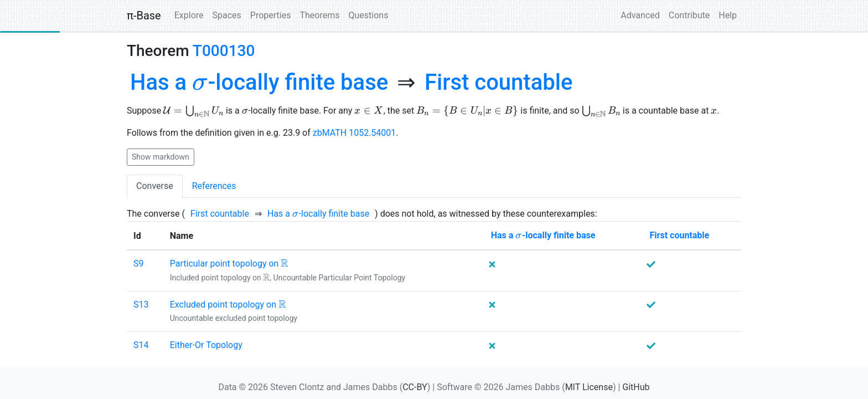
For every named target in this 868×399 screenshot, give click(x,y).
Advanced (640, 15)
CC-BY (415, 387)
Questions (368, 15)
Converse (155, 186)
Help (728, 15)
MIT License (589, 387)
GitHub (636, 387)
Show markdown (161, 157)
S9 (139, 264)
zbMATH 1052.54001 (355, 133)
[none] (259, 82)
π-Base (144, 16)
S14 (141, 345)
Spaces (227, 15)
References (214, 186)
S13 (141, 305)
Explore (189, 15)
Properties (271, 15)
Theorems (319, 15)
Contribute (689, 15)
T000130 (224, 51)
